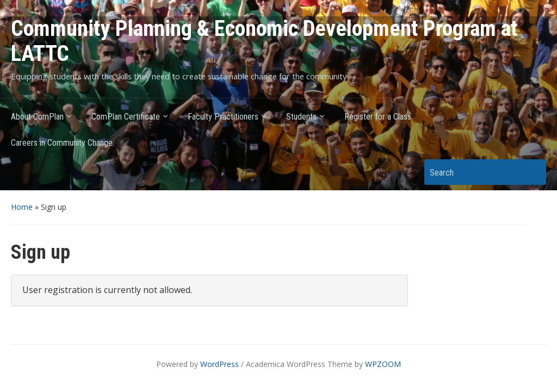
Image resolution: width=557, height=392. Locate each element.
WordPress (219, 364)
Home (22, 207)
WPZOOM (383, 364)
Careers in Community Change (62, 143)
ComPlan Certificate (126, 117)
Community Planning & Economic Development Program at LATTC (264, 41)
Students (301, 117)
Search (533, 172)
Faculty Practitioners (223, 117)
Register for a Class (378, 117)
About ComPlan (37, 117)
